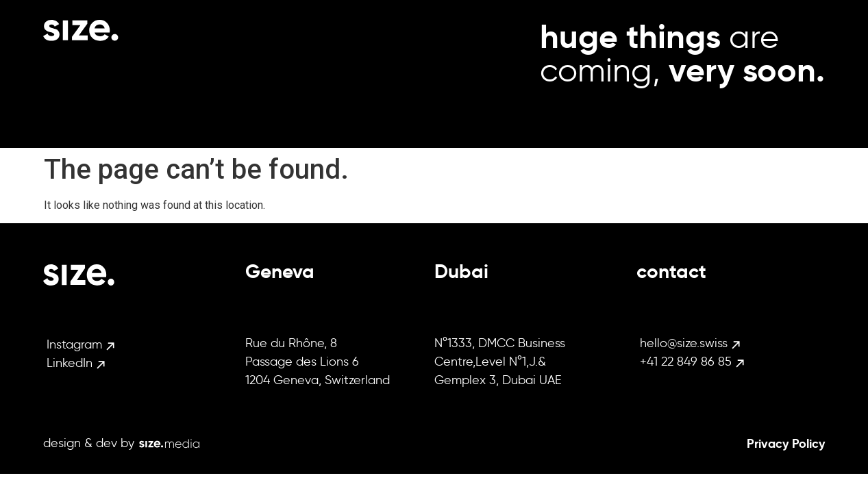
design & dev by (89, 443)
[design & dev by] (169, 444)
